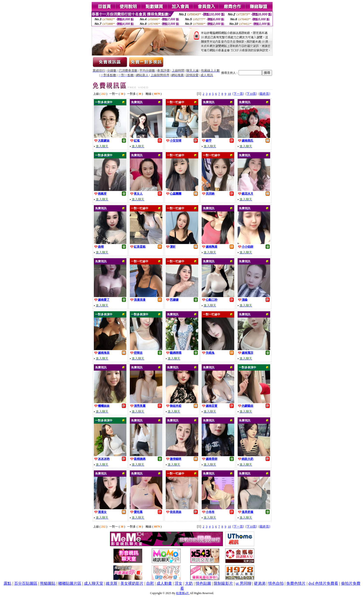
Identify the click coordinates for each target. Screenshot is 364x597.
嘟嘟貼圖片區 (70, 583)
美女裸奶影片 (132, 583)
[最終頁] (264, 94)
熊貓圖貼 (48, 583)
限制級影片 (223, 583)
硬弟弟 (260, 583)
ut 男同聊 (243, 583)
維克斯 (112, 583)
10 (229, 94)
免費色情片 (296, 583)
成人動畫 (164, 583)
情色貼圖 (203, 583)
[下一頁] (238, 94)
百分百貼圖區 (26, 583)
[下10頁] (251, 94)
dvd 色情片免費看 (323, 583)
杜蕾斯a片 (183, 593)
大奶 (189, 583)
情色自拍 (276, 583)
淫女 (179, 583)
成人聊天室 (94, 583)
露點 (7, 583)
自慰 (150, 583)
